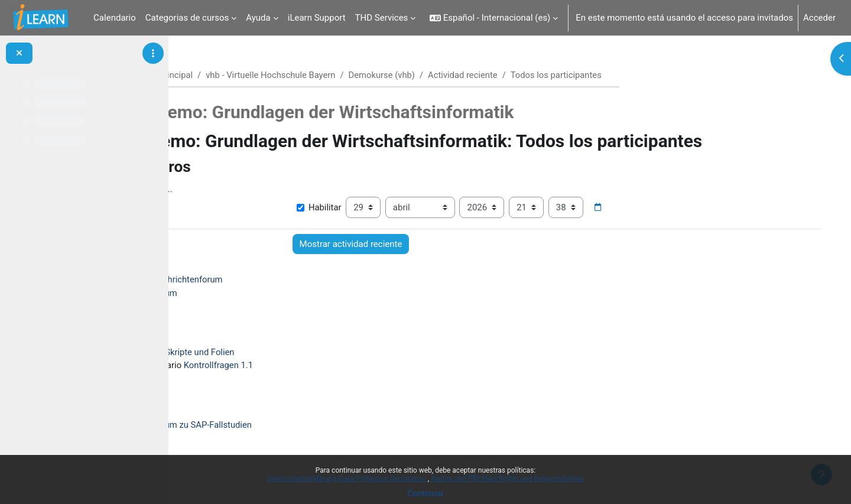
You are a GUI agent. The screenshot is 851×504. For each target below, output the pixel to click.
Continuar (425, 493)
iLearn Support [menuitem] (317, 18)
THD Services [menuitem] (382, 18)
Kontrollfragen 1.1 (295, 366)
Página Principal (230, 75)
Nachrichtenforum (264, 280)
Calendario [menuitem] (115, 18)
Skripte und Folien (276, 353)
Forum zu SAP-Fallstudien (279, 426)
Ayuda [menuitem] (258, 18)
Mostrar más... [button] (220, 190)
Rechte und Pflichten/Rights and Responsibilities (507, 479)
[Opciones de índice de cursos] (153, 53)
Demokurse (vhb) (454, 75)
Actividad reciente (536, 75)
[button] (494, 18)
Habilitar (373, 208)
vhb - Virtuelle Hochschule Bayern (341, 75)
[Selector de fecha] (652, 208)
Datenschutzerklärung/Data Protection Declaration (347, 479)
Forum (241, 294)
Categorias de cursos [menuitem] (187, 18)
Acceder (819, 18)
